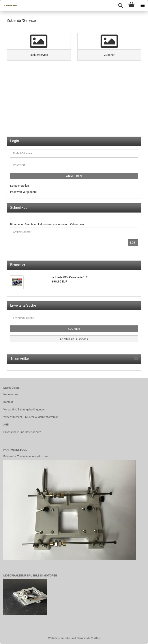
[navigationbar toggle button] (142, 6)
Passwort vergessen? (24, 192)
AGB (6, 424)
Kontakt (8, 402)
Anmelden (74, 176)
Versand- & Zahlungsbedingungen (24, 409)
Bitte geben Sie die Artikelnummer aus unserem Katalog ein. (47, 224)
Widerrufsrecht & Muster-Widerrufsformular (31, 417)
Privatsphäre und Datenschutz (22, 432)
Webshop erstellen (60, 638)
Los (133, 243)
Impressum (10, 394)
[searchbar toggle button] (120, 6)
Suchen (74, 329)
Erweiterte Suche (74, 339)
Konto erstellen (20, 186)
